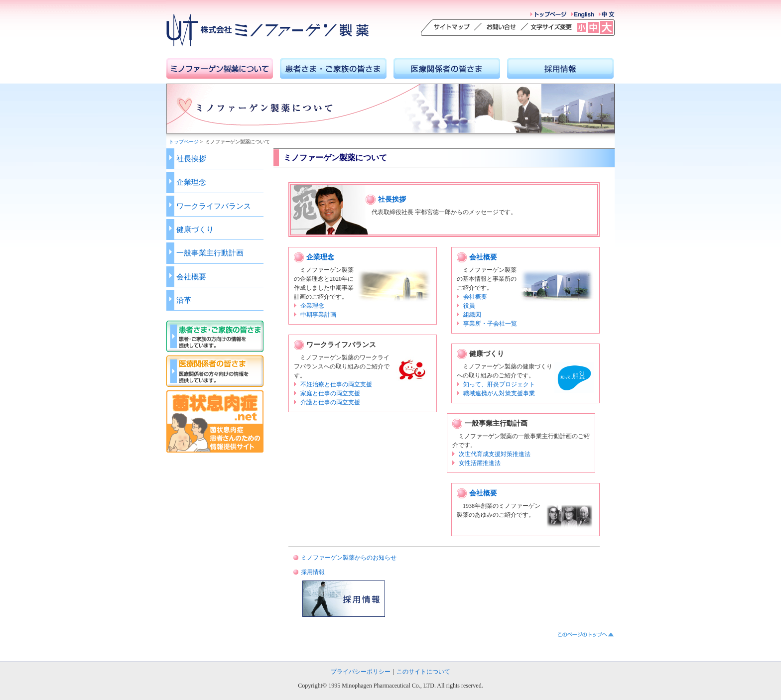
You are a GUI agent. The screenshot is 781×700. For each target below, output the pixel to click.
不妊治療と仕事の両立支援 (336, 384)
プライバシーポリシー (361, 672)
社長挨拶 (191, 159)
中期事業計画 (318, 315)
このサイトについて (423, 672)
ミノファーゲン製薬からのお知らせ (349, 558)
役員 (469, 306)
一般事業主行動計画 (210, 253)
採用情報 (313, 572)
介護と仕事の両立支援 (330, 402)
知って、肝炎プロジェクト (499, 384)
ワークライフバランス (214, 206)
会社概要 (191, 277)
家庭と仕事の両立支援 (330, 393)
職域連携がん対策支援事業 (499, 393)
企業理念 (191, 182)
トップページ (184, 142)
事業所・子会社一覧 (490, 324)
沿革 (184, 300)
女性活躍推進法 (480, 463)
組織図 (472, 315)
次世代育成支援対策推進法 (495, 454)
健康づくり (195, 229)
